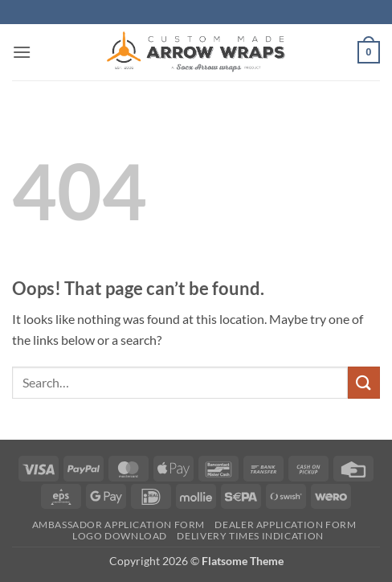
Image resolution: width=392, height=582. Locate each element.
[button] (22, 52)
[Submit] (364, 382)
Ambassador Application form (119, 525)
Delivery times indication (250, 536)
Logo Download (120, 536)
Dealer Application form (285, 525)
